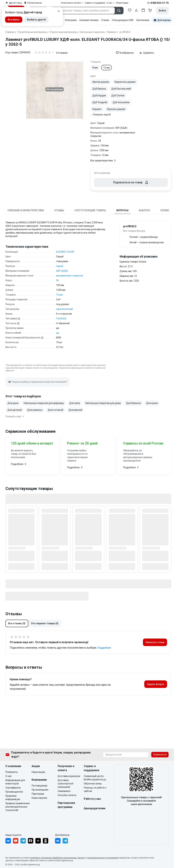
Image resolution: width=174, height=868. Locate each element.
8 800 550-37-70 (160, 3)
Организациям (40, 790)
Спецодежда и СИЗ (123, 20)
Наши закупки (39, 798)
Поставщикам (39, 786)
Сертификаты (13, 788)
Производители (14, 792)
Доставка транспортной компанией (65, 784)
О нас (8, 776)
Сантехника (143, 20)
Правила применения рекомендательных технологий (18, 807)
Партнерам (38, 794)
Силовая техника (89, 20)
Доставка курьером (69, 776)
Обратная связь (93, 784)
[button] (17, 623)
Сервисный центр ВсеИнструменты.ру (95, 778)
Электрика (71, 20)
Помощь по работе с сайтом (95, 789)
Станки (105, 20)
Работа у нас (92, 799)
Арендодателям (95, 808)
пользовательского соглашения (103, 858)
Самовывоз (64, 791)
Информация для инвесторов (15, 782)
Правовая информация (13, 798)
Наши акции (38, 772)
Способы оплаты (67, 795)
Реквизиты (12, 772)
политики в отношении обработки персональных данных (57, 858)
